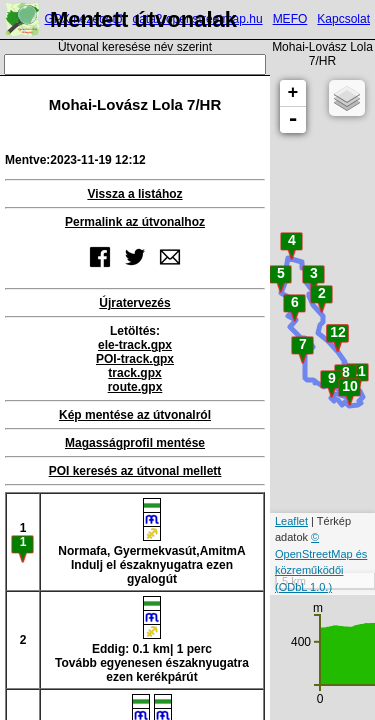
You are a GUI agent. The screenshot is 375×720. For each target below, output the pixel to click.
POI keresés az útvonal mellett (135, 471)
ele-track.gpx (135, 345)
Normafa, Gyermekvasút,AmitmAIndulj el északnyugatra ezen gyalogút (151, 542)
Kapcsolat (343, 19)
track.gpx (134, 373)
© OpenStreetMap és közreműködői (321, 553)
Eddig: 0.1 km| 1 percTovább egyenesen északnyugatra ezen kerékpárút (152, 640)
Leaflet (291, 521)
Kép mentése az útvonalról (135, 415)
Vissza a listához (134, 194)
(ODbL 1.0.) (303, 587)
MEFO (290, 19)
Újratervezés (134, 303)
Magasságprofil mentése (135, 443)
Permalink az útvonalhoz (135, 222)
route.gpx (135, 387)
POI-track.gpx (135, 359)
